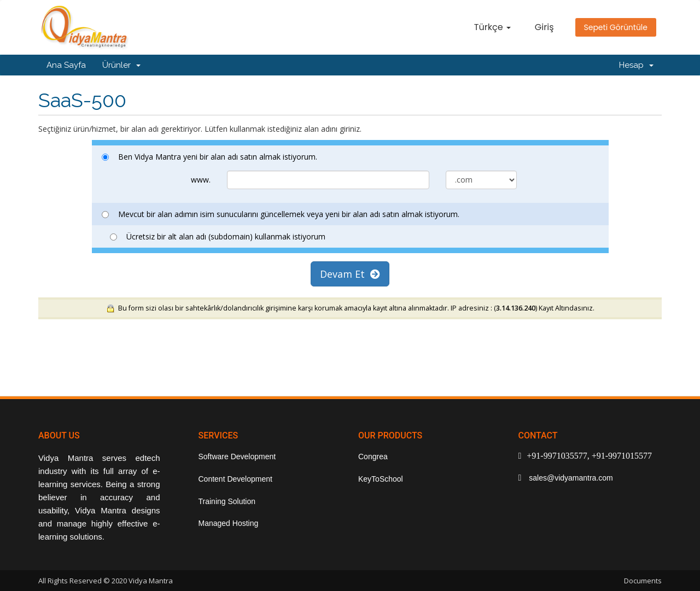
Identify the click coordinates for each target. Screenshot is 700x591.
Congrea (373, 457)
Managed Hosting (229, 523)
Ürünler (121, 65)
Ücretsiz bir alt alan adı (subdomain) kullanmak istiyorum (218, 236)
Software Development (237, 457)
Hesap (636, 65)
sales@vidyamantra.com (570, 478)
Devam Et (350, 274)
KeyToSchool (381, 479)
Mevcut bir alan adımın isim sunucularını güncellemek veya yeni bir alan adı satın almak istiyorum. (281, 214)
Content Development (235, 479)
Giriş (544, 27)
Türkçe (492, 27)
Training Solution (227, 501)
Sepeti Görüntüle (616, 27)
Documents (643, 581)
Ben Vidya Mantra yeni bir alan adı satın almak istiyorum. (209, 157)
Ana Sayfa (66, 65)
